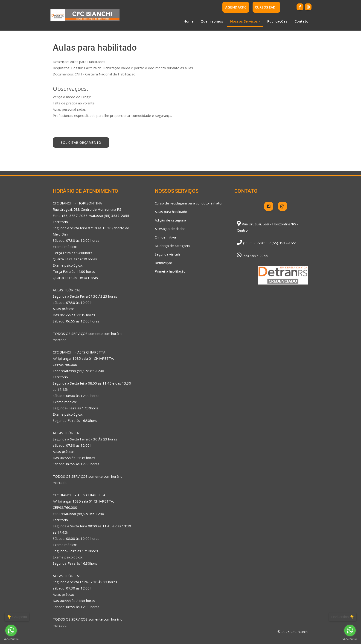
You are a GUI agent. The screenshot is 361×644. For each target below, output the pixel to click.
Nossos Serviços (244, 21)
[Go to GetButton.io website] (350, 639)
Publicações (277, 21)
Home (189, 21)
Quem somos (212, 21)
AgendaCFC (236, 7)
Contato (301, 21)
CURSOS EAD (265, 7)
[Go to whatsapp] (350, 630)
